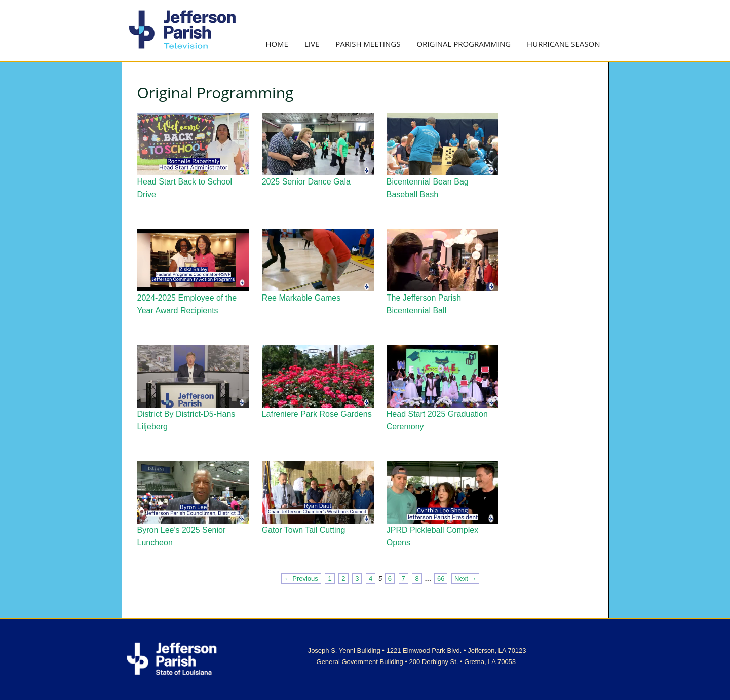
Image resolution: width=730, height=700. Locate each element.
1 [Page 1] (330, 579)
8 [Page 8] (417, 579)
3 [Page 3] (357, 579)
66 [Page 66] (441, 579)
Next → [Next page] (465, 579)
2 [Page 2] (343, 579)
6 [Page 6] (390, 579)
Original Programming (464, 44)
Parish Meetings (368, 44)
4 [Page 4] (371, 579)
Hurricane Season (563, 44)
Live (312, 44)
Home (277, 44)
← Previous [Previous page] (301, 579)
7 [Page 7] (404, 579)
